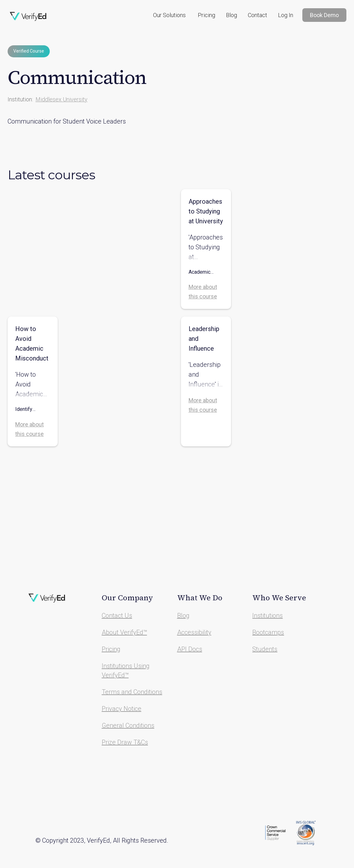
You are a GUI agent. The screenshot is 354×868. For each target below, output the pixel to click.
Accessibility (194, 632)
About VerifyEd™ (124, 632)
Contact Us (117, 616)
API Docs (190, 649)
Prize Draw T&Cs (125, 742)
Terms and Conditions (132, 692)
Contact (257, 15)
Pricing (206, 15)
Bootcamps (268, 632)
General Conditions (128, 725)
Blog (232, 15)
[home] (28, 16)
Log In (286, 15)
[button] (169, 15)
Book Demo (324, 15)
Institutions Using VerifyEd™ (126, 670)
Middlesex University (61, 99)
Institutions (267, 616)
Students (265, 649)
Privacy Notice (122, 709)
